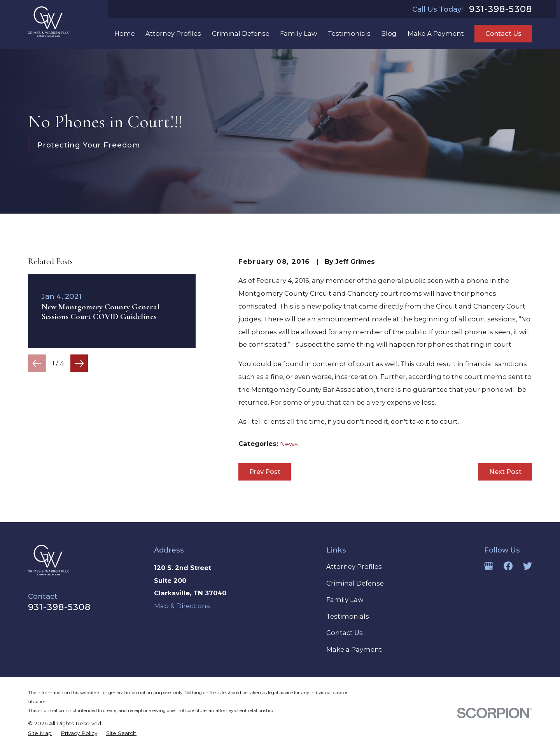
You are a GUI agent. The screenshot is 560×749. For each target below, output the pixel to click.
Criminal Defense (355, 583)
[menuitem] (40, 733)
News (289, 444)
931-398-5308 (500, 9)
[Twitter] (528, 566)
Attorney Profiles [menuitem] (173, 33)
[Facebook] (508, 566)
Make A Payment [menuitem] (436, 33)
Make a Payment (354, 649)
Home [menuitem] (125, 33)
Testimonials (348, 616)
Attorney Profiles (354, 567)
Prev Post (265, 472)
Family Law (345, 600)
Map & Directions (182, 606)
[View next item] (79, 363)
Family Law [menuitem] (298, 33)
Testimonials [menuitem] (349, 33)
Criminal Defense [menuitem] (241, 33)
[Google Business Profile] (489, 566)
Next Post (505, 472)
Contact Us (503, 33)
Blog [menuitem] (389, 33)
